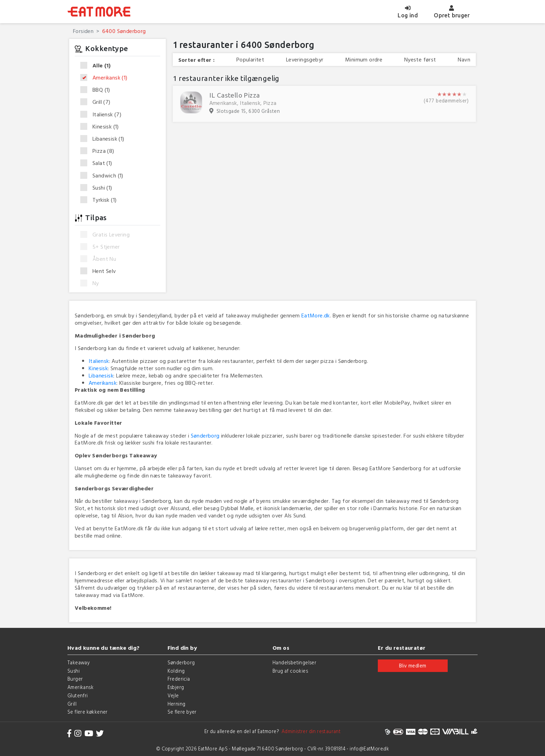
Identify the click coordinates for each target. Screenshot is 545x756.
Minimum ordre (364, 60)
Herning (177, 704)
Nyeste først (420, 60)
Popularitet (250, 60)
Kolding (176, 671)
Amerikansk (106, 78)
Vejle (173, 695)
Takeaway (79, 662)
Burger (75, 679)
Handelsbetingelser (294, 662)
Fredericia (179, 679)
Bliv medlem (413, 666)
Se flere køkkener (88, 712)
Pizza (100, 151)
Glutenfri (78, 695)
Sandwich (104, 176)
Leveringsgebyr (305, 60)
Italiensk (103, 115)
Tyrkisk (101, 200)
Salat (99, 163)
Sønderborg (205, 435)
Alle (98, 66)
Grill (98, 102)
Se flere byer (182, 712)
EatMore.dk (316, 315)
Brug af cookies (290, 671)
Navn (464, 60)
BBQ (97, 90)
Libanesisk (105, 139)
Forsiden (83, 31)
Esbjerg (176, 687)
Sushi (99, 188)
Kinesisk (102, 127)
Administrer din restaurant (310, 731)
